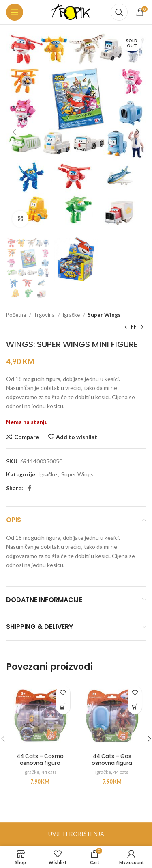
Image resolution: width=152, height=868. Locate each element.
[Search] (119, 12)
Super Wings (104, 315)
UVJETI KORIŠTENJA (76, 834)
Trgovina (45, 315)
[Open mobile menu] (15, 12)
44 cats (49, 772)
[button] (63, 707)
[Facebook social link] (29, 488)
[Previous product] (126, 327)
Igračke (72, 315)
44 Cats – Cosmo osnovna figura (40, 760)
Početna (17, 315)
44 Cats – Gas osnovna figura (112, 760)
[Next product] (142, 327)
